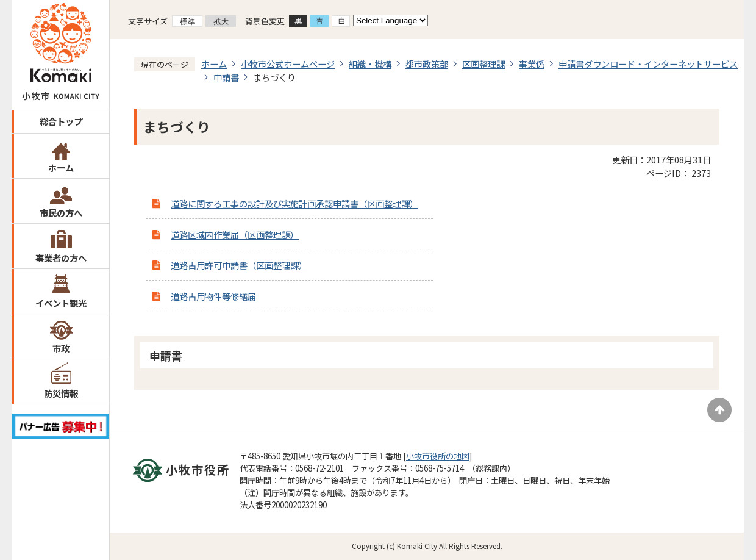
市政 (61, 348)
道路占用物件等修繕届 (213, 296)
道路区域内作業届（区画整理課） (235, 235)
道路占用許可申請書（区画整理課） (239, 265)
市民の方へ (61, 213)
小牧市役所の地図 (438, 456)
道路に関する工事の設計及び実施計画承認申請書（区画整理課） (294, 203)
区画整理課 (483, 64)
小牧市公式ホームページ (288, 64)
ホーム (61, 167)
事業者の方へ (61, 258)
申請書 (226, 77)
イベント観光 (61, 303)
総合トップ (61, 121)
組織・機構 (370, 64)
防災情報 (61, 393)
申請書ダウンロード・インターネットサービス (648, 64)
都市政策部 (427, 64)
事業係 (532, 64)
